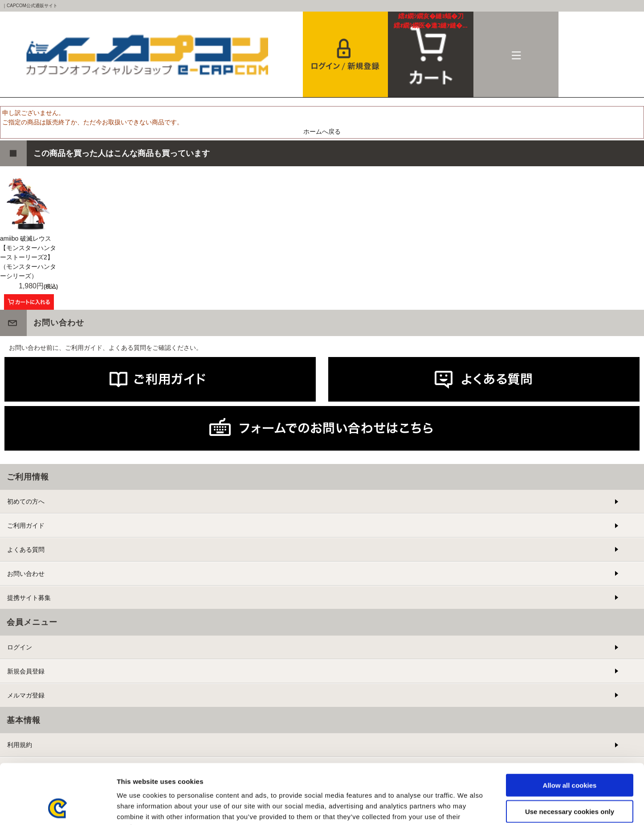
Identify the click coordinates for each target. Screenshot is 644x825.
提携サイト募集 (29, 598)
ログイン (20, 647)
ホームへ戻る (322, 131)
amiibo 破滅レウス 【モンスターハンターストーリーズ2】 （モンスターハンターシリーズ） (28, 257)
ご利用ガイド (26, 525)
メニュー (516, 54)
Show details (467, 807)
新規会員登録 (26, 671)
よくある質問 (26, 550)
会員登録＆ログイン (346, 54)
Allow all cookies (570, 729)
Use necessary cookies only (570, 755)
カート (431, 21)
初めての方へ (26, 501)
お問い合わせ (26, 574)
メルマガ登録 (26, 695)
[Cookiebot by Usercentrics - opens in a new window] (58, 808)
